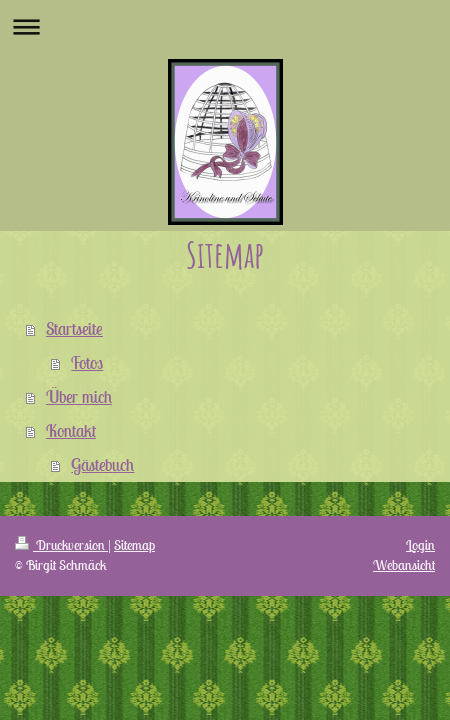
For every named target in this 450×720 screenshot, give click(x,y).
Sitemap (134, 545)
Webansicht (404, 565)
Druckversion (61, 545)
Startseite (74, 329)
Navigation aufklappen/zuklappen (225, 26)
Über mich (79, 397)
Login (420, 545)
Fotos (87, 363)
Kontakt (71, 431)
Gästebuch (102, 465)
